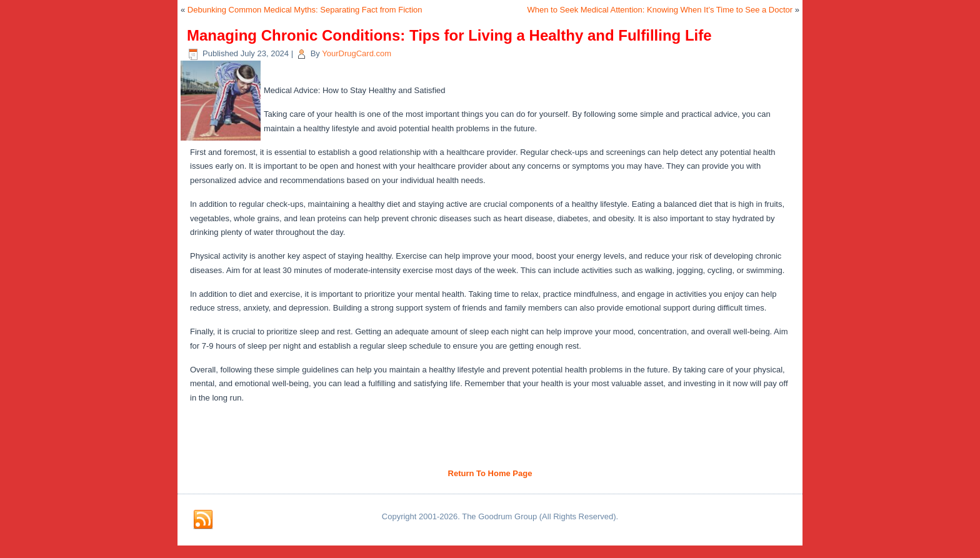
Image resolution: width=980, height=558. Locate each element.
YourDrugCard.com (357, 53)
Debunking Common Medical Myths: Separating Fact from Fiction (305, 10)
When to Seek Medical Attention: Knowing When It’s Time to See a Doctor (660, 10)
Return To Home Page (490, 473)
